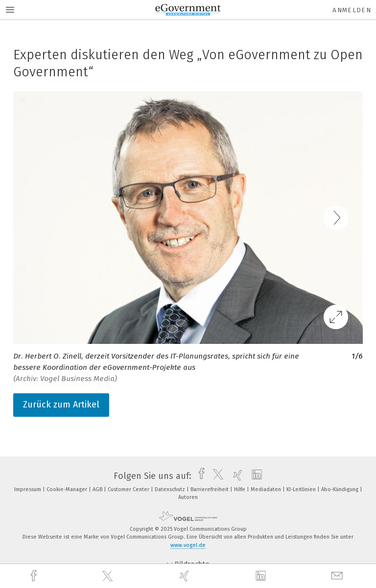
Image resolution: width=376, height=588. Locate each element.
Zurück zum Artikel (61, 405)
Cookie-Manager (68, 489)
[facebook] (35, 576)
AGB (98, 489)
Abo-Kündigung (341, 489)
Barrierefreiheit (210, 489)
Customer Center (129, 489)
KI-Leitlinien (302, 489)
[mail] (338, 576)
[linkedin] (262, 576)
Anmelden (352, 10)
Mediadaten (267, 489)
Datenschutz (171, 489)
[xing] (186, 576)
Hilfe (240, 489)
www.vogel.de (188, 545)
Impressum (28, 489)
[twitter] (109, 576)
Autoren (188, 497)
